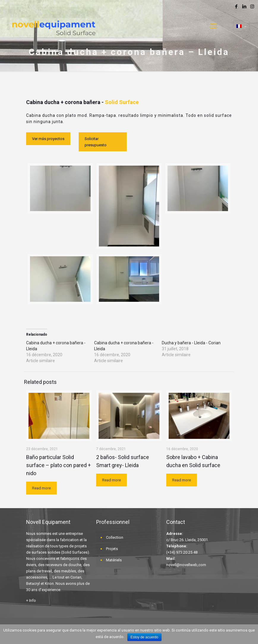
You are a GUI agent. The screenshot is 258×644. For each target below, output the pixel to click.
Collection (115, 537)
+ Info (31, 600)
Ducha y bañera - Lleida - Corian (191, 343)
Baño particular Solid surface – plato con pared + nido (58, 465)
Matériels (114, 560)
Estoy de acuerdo (144, 637)
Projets (112, 549)
